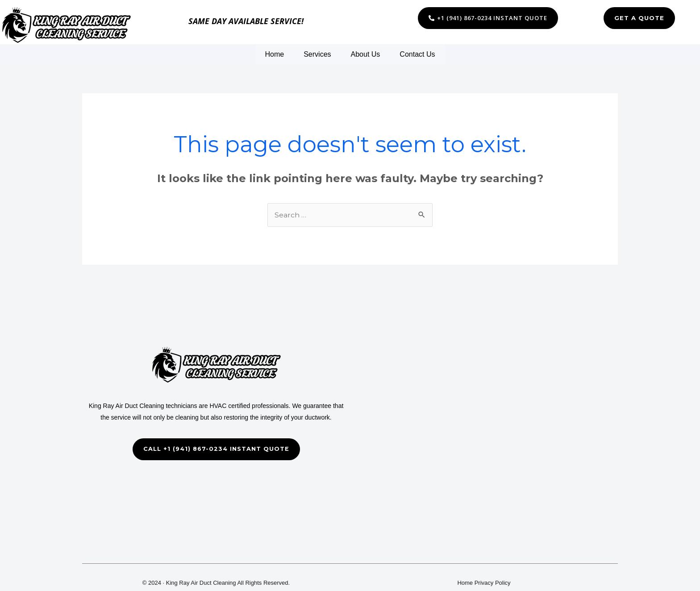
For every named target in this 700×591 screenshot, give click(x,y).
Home (275, 54)
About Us (366, 54)
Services (317, 54)
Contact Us (417, 54)
